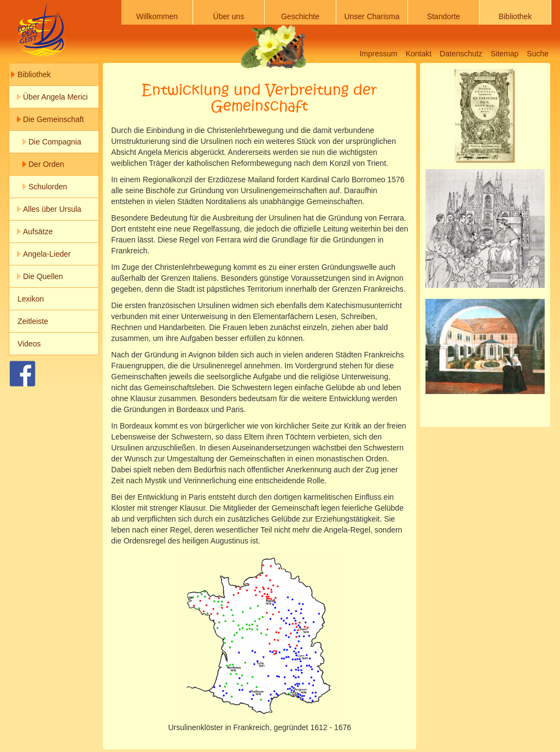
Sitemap (504, 54)
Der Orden (46, 164)
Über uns (229, 16)
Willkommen (157, 16)
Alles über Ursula (52, 209)
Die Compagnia (55, 142)
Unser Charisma (372, 16)
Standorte (444, 16)
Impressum (378, 54)
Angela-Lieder (47, 254)
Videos (29, 344)
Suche (538, 54)
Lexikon (31, 299)
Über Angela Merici (55, 97)
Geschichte (300, 16)
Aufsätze (38, 232)
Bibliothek (515, 16)
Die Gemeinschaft (53, 119)
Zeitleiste (33, 321)
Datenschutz (461, 54)
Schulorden (48, 187)
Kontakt (419, 54)
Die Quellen (43, 276)
